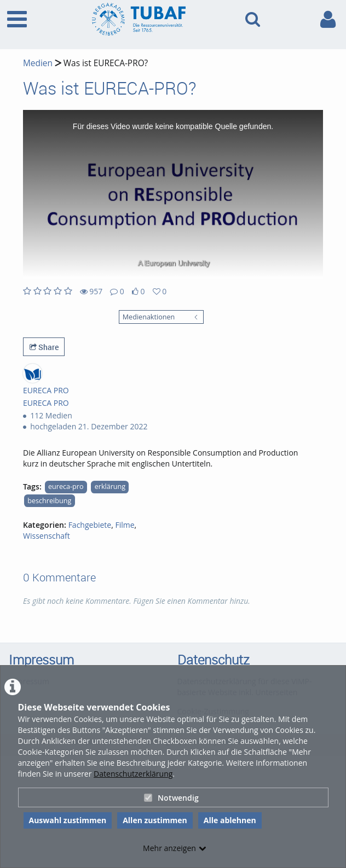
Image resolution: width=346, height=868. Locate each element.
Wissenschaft (47, 536)
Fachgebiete (90, 525)
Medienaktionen (149, 317)
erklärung (110, 487)
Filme (125, 525)
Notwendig (171, 798)
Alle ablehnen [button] (230, 820)
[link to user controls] (328, 19)
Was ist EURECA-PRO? (105, 63)
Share (44, 347)
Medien (38, 63)
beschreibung (49, 501)
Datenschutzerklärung (133, 774)
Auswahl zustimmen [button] (68, 820)
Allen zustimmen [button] (155, 820)
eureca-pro (66, 487)
